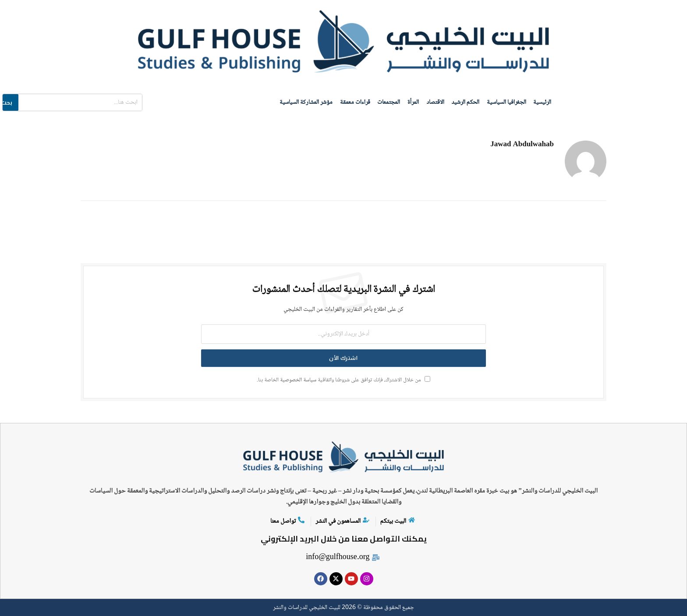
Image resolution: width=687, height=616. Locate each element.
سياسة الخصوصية (298, 379)
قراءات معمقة (353, 102)
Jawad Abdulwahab (522, 144)
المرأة (413, 102)
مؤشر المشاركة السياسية (304, 102)
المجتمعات (388, 102)
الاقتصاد (435, 102)
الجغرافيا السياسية (508, 102)
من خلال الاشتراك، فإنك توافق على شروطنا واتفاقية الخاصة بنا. (343, 379)
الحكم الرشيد (466, 102)
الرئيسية (544, 102)
